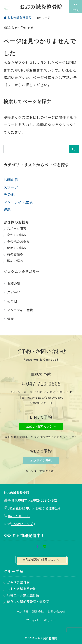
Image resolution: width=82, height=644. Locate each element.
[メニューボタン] (7, 7)
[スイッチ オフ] (75, 7)
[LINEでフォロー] (45, 546)
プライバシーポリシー (41, 620)
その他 (9, 194)
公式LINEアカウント (41, 426)
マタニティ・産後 (18, 202)
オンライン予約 (41, 460)
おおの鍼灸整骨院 (41, 7)
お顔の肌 (11, 180)
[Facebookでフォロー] (38, 546)
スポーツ (11, 187)
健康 (7, 209)
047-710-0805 (44, 383)
